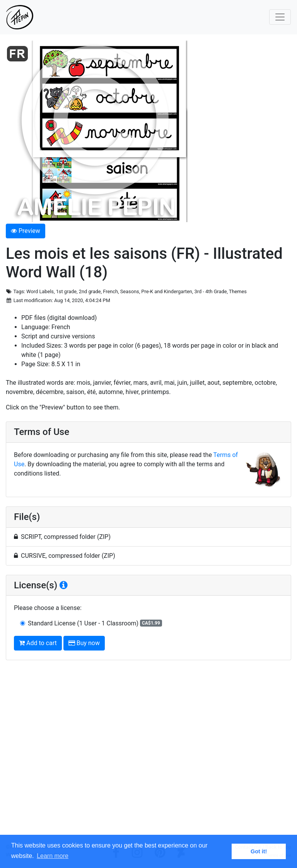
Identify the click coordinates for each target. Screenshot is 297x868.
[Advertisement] (148, 755)
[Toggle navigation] (280, 17)
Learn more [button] (53, 856)
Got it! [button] (259, 851)
